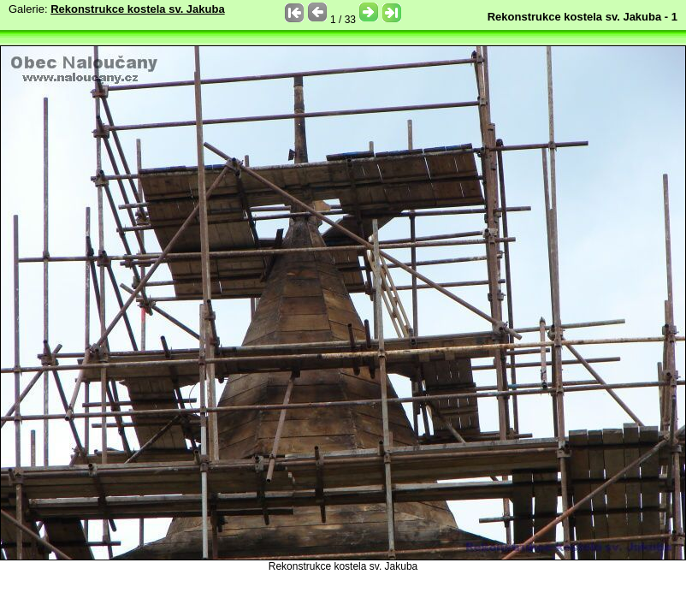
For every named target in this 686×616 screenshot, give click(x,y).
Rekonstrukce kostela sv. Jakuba (138, 9)
